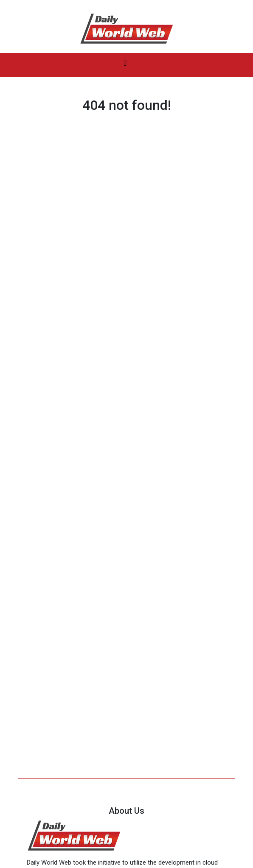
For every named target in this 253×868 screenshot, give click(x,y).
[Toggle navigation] (125, 65)
